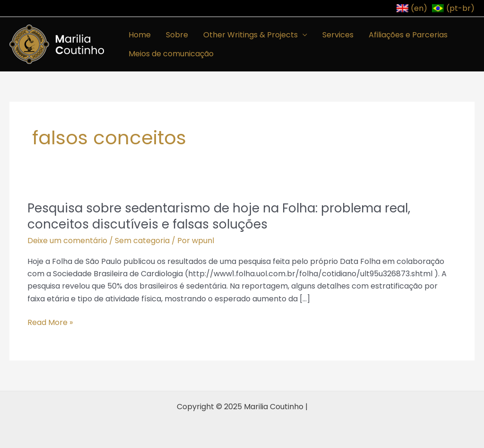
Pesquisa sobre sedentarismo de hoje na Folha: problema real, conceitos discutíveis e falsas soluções (219, 216)
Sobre (177, 35)
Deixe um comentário (67, 241)
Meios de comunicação (171, 54)
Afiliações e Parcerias (408, 35)
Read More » (50, 323)
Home (140, 35)
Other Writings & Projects (251, 35)
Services (338, 35)
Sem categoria (142, 241)
